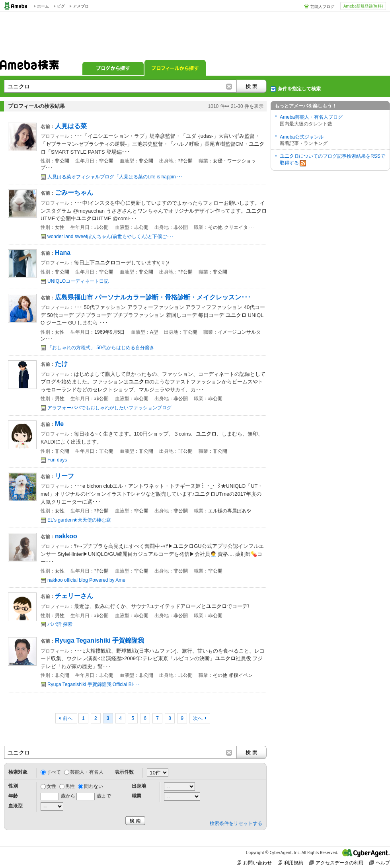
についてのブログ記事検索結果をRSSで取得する (332, 160)
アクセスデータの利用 (336, 863)
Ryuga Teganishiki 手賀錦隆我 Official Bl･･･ (94, 684)
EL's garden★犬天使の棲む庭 (79, 520)
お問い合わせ (254, 863)
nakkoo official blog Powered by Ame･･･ (90, 580)
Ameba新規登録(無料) (363, 6)
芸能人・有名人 (87, 772)
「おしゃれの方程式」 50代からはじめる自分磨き (101, 348)
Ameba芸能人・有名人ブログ (311, 117)
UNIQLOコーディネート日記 (78, 281)
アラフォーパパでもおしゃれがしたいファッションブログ (109, 408)
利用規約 (291, 863)
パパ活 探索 (60, 624)
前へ (68, 718)
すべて (54, 772)
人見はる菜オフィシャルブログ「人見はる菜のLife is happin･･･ (115, 177)
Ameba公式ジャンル (302, 137)
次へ (198, 718)
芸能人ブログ (322, 6)
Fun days (57, 460)
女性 (51, 786)
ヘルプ (380, 863)
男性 (70, 786)
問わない (94, 786)
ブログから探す (113, 68)
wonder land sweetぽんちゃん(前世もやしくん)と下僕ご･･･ (111, 237)
